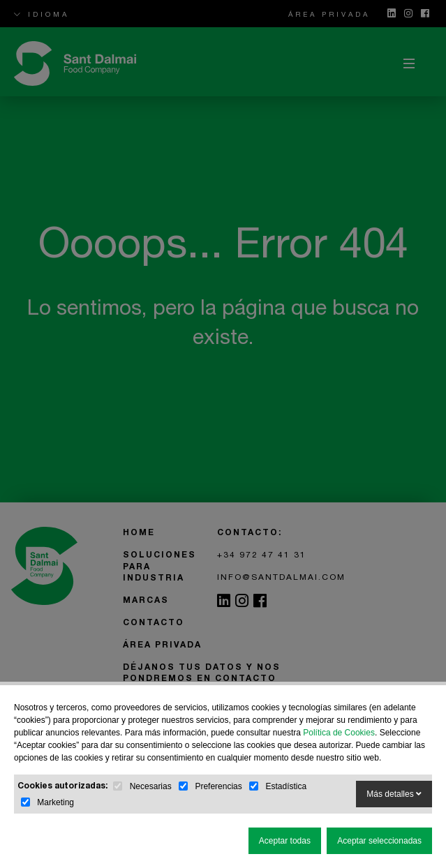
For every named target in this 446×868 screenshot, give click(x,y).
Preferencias (218, 786)
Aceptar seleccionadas (379, 841)
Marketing (55, 802)
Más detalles (394, 794)
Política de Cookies (339, 733)
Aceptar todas (285, 841)
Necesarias (151, 786)
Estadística (286, 786)
